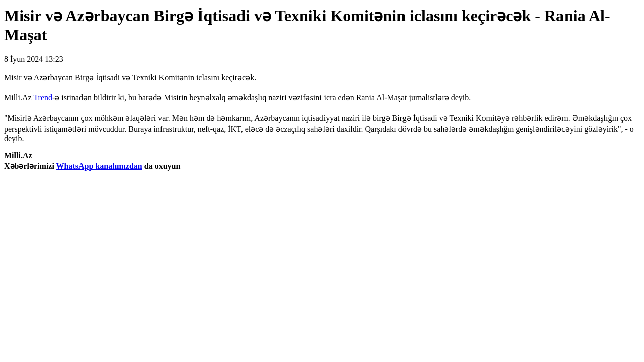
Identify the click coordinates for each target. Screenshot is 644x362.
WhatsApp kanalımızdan (99, 166)
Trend (43, 97)
